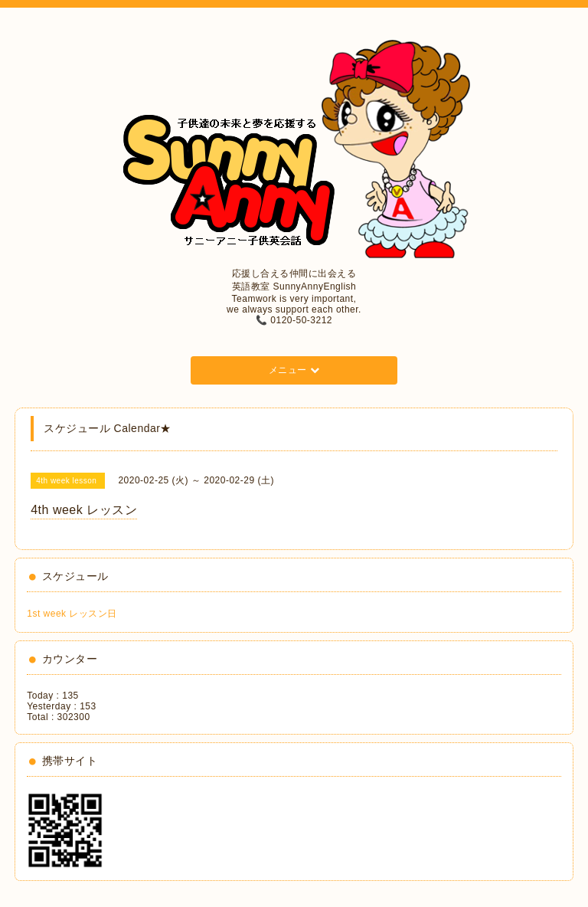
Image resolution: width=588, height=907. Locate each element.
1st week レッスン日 (72, 614)
